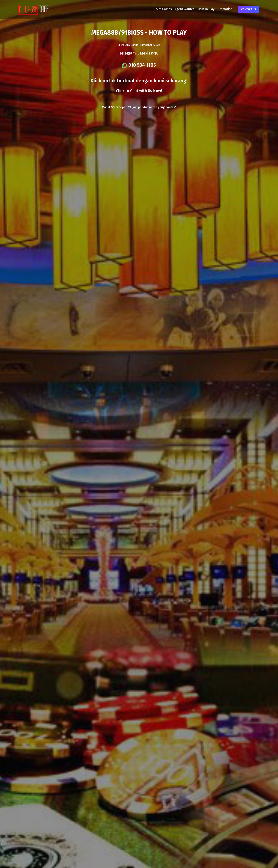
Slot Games (153, 12)
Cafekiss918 (148, 61)
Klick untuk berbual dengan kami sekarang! (139, 89)
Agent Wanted (174, 12)
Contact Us (238, 12)
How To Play (196, 12)
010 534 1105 (142, 73)
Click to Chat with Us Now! (139, 99)
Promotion (214, 12)
